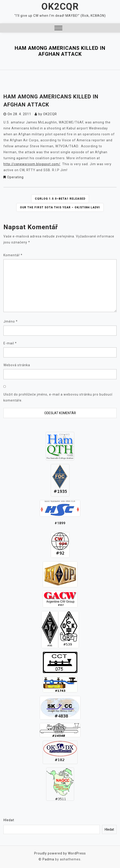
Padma (48, 859)
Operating (15, 177)
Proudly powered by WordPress (60, 853)
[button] (58, 29)
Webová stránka (17, 365)
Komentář (13, 255)
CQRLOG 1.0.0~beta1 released (60, 199)
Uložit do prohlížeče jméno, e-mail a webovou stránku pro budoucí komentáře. (58, 397)
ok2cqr (50, 114)
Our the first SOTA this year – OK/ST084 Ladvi (60, 207)
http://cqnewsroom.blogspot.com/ (32, 164)
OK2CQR (60, 7)
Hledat (9, 820)
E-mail (10, 343)
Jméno (11, 321)
